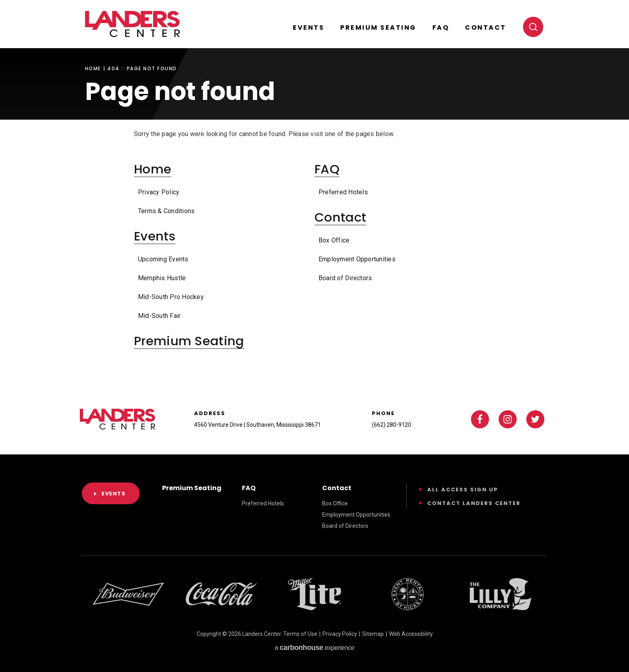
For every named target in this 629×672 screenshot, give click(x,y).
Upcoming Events (163, 259)
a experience (314, 648)
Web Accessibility (411, 634)
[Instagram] (508, 419)
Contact (486, 27)
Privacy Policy (159, 192)
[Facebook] (480, 419)
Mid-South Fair (159, 316)
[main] (314, 190)
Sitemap (373, 634)
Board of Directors (345, 278)
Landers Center (133, 24)
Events (308, 27)
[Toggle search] (533, 27)
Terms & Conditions (166, 211)
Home (93, 69)
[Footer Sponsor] (128, 594)
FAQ (441, 27)
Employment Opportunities (357, 259)
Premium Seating (378, 27)
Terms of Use (300, 634)
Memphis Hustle (162, 278)
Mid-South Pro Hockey (171, 297)
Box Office (334, 240)
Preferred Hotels (343, 192)
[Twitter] (535, 419)
